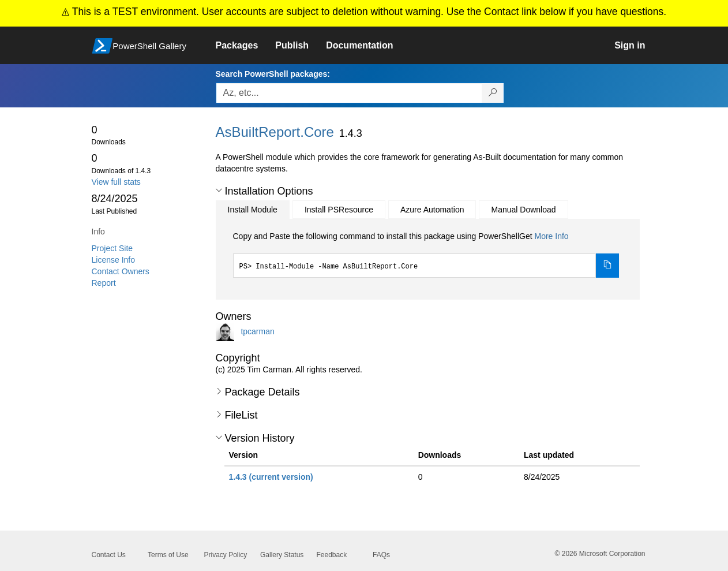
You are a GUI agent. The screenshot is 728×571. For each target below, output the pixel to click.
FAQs (381, 555)
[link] (246, 46)
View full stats (116, 182)
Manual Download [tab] (523, 210)
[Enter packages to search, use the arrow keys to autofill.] (349, 93)
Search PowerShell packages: (273, 74)
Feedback (332, 555)
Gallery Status (282, 555)
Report (104, 283)
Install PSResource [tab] (339, 210)
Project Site (112, 248)
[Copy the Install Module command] (607, 266)
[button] (219, 191)
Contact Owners (121, 271)
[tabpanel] (426, 254)
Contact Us (109, 555)
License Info (114, 260)
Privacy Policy (226, 555)
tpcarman (257, 331)
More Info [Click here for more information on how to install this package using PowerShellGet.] (551, 236)
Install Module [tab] (253, 210)
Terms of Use (168, 555)
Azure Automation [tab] (432, 210)
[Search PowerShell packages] (493, 93)
